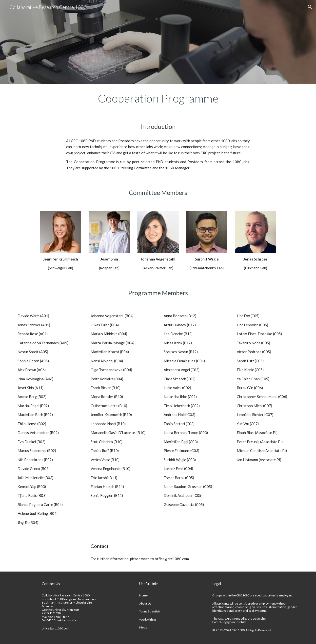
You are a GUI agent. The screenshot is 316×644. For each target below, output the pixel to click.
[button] (310, 7)
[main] (158, 98)
